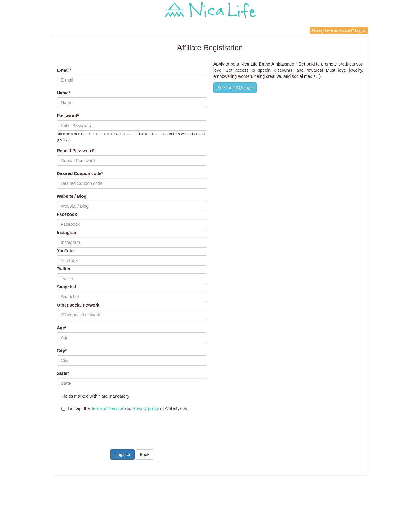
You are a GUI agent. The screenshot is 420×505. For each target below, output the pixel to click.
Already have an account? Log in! (339, 30)
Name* (64, 93)
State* (63, 373)
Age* (62, 328)
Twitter (64, 269)
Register (122, 455)
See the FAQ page (235, 88)
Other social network (78, 305)
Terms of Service (107, 408)
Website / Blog (72, 196)
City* (62, 351)
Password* (68, 116)
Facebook (67, 214)
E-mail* (64, 70)
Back (144, 455)
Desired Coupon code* (80, 173)
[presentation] (104, 427)
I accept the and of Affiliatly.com (125, 408)
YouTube (66, 251)
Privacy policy (146, 408)
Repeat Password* (76, 151)
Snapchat (67, 287)
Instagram (67, 233)
